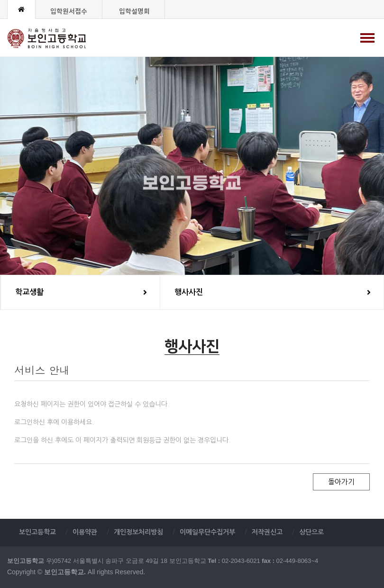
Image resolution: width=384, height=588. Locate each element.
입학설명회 (134, 12)
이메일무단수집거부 (207, 532)
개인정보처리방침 (138, 532)
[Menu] (367, 38)
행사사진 (273, 292)
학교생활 (81, 292)
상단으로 (311, 532)
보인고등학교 (56, 38)
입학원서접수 (69, 12)
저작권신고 (267, 532)
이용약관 (85, 532)
